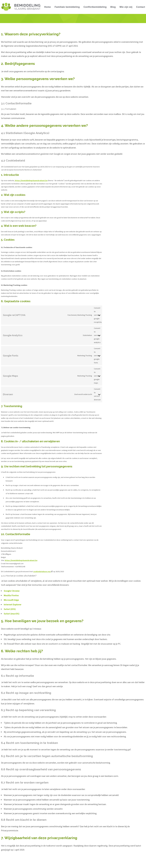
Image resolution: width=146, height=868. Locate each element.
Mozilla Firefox (11, 595)
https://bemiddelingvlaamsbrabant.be (31, 180)
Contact (141, 7)
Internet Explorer (13, 604)
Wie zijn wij (126, 7)
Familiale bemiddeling (67, 7)
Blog (113, 7)
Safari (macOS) (12, 614)
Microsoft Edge (11, 600)
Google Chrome (12, 591)
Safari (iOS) (10, 609)
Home (48, 7)
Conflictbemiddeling (95, 7)
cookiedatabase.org (42, 571)
